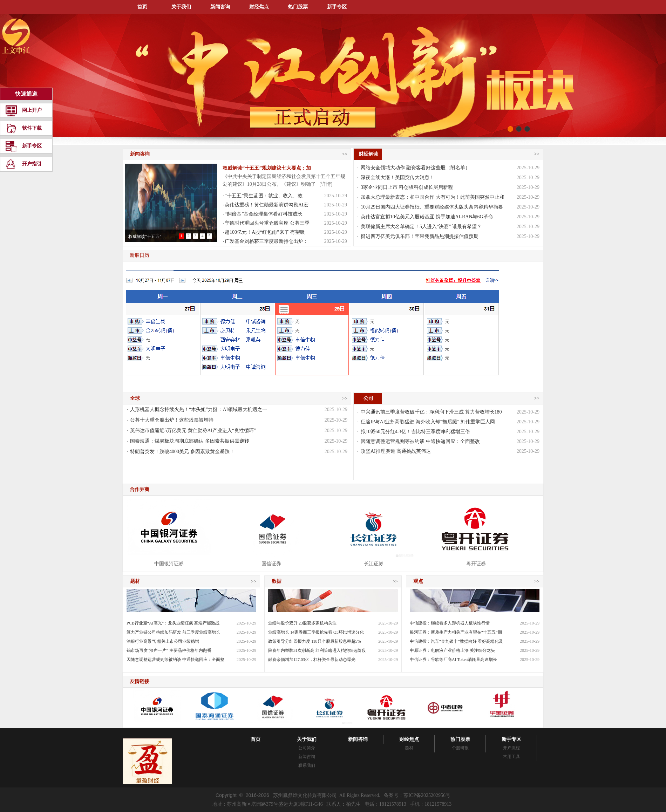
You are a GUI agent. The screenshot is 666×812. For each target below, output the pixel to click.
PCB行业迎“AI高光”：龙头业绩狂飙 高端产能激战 (173, 623)
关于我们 (181, 7)
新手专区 (337, 7)
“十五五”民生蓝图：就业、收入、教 (264, 196)
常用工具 (511, 757)
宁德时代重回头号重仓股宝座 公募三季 (267, 223)
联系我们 (307, 765)
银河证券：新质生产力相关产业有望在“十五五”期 (456, 632)
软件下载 (32, 128)
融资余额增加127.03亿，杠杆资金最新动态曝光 (312, 660)
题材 (409, 748)
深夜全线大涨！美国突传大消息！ (397, 178)
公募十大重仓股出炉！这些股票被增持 (172, 420)
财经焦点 (259, 7)
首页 (142, 7)
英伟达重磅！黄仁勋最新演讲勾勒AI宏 (267, 205)
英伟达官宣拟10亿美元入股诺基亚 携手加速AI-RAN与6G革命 (427, 217)
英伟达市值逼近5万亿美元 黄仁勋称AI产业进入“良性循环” (193, 431)
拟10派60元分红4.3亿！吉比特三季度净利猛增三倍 (415, 432)
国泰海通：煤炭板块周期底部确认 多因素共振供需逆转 (190, 441)
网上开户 (32, 110)
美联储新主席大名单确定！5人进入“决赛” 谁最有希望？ (421, 227)
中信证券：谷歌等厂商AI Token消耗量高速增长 (453, 660)
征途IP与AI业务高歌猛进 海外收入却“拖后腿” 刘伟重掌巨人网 (428, 422)
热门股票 (298, 7)
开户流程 (511, 748)
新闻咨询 (220, 7)
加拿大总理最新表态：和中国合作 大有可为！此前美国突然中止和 (433, 197)
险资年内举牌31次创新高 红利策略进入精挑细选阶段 (317, 650)
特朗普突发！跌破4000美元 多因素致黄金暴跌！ (182, 452)
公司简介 (307, 748)
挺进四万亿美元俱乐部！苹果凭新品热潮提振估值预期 (420, 236)
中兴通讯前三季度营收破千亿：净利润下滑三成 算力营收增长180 (431, 412)
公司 (368, 398)
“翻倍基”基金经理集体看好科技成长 (264, 214)
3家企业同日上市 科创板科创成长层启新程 (407, 187)
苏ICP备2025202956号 (427, 795)
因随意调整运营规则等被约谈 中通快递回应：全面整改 (420, 441)
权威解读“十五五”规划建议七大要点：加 (267, 168)
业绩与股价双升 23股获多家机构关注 (302, 623)
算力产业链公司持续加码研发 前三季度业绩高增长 (173, 632)
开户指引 (32, 164)
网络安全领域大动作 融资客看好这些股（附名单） (415, 168)
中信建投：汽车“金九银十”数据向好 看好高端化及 (456, 641)
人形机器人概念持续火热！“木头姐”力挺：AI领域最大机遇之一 (199, 410)
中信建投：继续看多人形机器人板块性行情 (450, 623)
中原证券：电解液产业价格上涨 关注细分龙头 (452, 650)
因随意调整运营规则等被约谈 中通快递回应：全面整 (175, 660)
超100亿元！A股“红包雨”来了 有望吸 (265, 232)
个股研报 (460, 748)
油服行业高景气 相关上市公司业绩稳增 (163, 641)
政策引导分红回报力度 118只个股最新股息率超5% (315, 641)
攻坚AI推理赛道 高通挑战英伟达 (396, 451)
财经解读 (368, 154)
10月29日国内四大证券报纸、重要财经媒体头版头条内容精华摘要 (432, 207)
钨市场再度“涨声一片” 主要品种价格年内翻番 (169, 650)
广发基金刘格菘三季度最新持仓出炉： (266, 241)
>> (345, 154)
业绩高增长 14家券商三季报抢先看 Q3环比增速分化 (316, 632)
